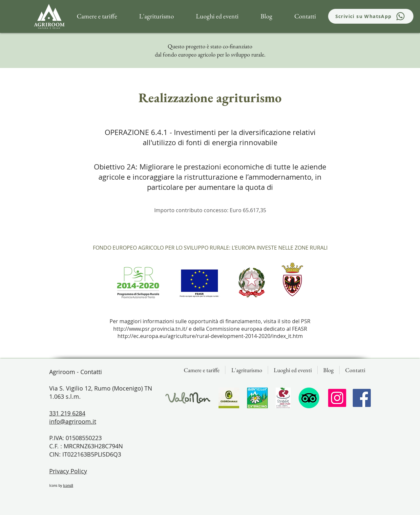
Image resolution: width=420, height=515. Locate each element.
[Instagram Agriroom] (337, 398)
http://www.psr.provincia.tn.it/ (150, 329)
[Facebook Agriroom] (362, 398)
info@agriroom (70, 421)
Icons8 (68, 486)
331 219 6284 (67, 413)
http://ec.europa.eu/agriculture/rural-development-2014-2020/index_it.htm (210, 336)
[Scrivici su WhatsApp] (371, 16)
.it (94, 421)
